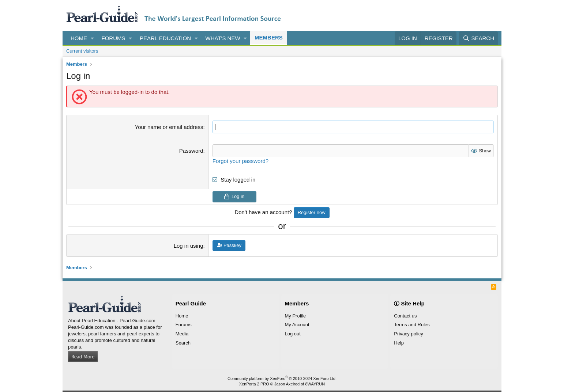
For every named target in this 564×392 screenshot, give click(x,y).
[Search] (478, 38)
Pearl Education (165, 38)
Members (269, 37)
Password (191, 151)
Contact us (405, 316)
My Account (297, 325)
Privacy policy (408, 334)
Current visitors (82, 51)
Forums (114, 38)
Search (183, 343)
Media (182, 334)
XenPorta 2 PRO (254, 384)
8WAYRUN (315, 384)
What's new (223, 38)
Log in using (189, 246)
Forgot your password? (240, 161)
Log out (293, 334)
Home (79, 38)
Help (399, 343)
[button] (93, 38)
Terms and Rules (412, 325)
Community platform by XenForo (282, 378)
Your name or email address (169, 127)
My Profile (296, 316)
